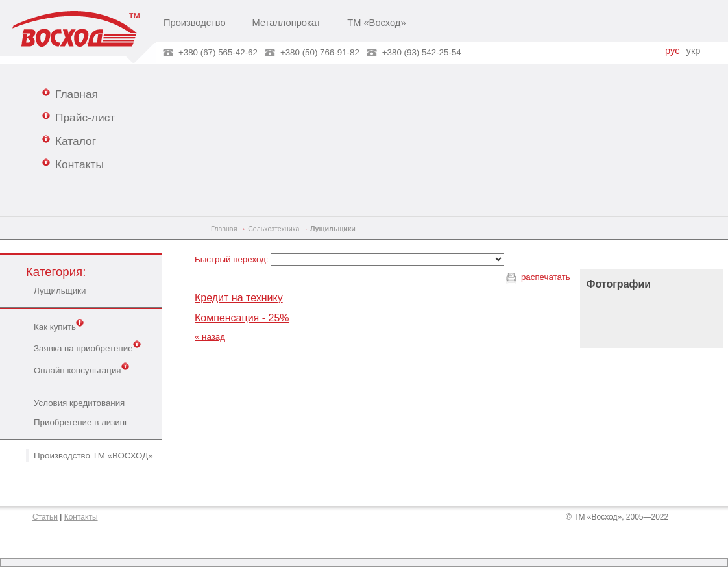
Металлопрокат (287, 23)
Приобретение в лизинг (81, 422)
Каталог (69, 140)
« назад (210, 337)
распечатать (546, 277)
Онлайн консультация (81, 369)
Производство (195, 23)
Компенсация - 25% (242, 318)
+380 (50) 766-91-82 (320, 52)
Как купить (59, 326)
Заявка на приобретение (87, 347)
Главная (70, 94)
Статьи (45, 517)
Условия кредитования (79, 403)
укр (694, 51)
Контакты (73, 164)
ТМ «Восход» (376, 23)
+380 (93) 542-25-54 (422, 52)
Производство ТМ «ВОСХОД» (93, 456)
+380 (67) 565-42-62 (218, 52)
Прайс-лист (79, 117)
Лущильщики (60, 291)
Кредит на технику (239, 298)
